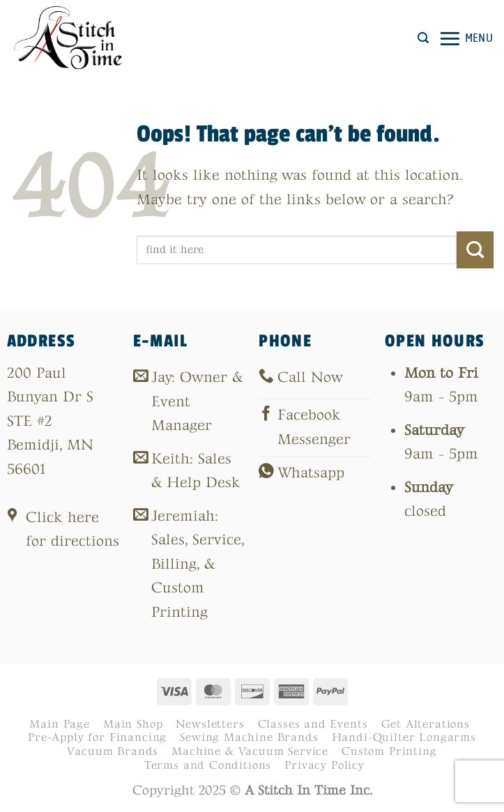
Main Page (59, 724)
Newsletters (210, 724)
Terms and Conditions (208, 765)
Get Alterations (426, 724)
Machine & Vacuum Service (250, 751)
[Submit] (475, 250)
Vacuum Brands (113, 751)
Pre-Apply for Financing (97, 737)
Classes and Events (313, 724)
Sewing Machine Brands (249, 737)
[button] (423, 38)
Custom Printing (389, 751)
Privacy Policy (324, 765)
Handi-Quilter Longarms (404, 737)
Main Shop (133, 724)
